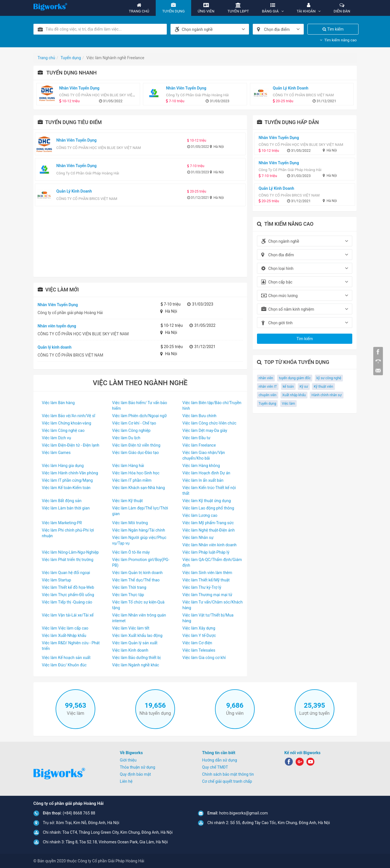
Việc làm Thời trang (129, 587)
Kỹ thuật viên (323, 387)
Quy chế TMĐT (215, 767)
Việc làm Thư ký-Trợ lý (202, 587)
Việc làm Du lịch (126, 438)
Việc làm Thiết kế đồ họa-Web (68, 587)
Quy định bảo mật (136, 774)
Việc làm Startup (57, 580)
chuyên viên (268, 395)
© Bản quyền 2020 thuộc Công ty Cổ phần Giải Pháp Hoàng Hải (89, 861)
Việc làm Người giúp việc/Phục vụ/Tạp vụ (139, 540)
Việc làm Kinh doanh (130, 650)
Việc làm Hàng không (201, 466)
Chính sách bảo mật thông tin (228, 774)
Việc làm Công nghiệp (131, 430)
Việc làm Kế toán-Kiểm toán (66, 488)
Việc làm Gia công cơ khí (204, 658)
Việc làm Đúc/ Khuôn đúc (64, 665)
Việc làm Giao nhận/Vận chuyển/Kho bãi (204, 455)
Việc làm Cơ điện (197, 643)
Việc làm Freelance (199, 445)
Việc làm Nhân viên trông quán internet (139, 618)
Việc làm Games (56, 453)
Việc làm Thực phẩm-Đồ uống (68, 595)
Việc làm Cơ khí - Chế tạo (134, 423)
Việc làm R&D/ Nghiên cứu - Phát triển (71, 646)
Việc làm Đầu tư (196, 438)
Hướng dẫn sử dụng (220, 760)
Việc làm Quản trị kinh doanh (137, 573)
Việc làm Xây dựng (199, 628)
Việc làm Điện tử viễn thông (136, 445)
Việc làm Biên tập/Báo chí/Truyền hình (212, 406)
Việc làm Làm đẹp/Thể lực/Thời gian (140, 511)
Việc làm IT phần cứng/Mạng (68, 480)
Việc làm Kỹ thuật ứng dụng (207, 501)
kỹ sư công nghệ (329, 378)
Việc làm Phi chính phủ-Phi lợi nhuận (68, 533)
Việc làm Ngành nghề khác (136, 665)
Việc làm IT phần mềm (132, 480)
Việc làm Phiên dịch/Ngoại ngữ (139, 416)
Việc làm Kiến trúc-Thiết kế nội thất (209, 490)
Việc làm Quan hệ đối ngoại (66, 573)
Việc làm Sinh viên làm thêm (207, 573)
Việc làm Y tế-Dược (199, 635)
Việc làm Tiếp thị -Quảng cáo (67, 602)
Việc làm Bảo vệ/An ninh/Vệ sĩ (69, 416)
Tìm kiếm (333, 29)
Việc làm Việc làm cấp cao (65, 628)
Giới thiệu (128, 760)
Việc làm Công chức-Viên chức (209, 423)
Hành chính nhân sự (326, 395)
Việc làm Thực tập (128, 595)
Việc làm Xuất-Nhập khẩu (64, 635)
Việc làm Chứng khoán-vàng (67, 423)
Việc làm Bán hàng (58, 403)
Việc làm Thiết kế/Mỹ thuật (206, 580)
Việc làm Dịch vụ (57, 438)
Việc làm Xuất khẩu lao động (137, 635)
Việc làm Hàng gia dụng (63, 466)
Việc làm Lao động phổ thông (208, 508)
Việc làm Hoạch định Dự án (206, 473)
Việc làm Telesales (199, 650)
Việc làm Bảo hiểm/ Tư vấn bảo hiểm (140, 406)
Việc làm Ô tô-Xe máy (131, 552)
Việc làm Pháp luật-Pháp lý (206, 552)
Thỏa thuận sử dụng (138, 767)
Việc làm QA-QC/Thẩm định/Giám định (212, 562)
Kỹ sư (304, 387)
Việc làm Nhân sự (198, 538)
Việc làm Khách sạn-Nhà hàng (138, 488)
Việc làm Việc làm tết (131, 628)
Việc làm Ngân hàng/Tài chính (139, 530)
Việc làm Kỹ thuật (127, 501)
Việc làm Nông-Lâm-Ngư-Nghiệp (70, 552)
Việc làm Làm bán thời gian (66, 508)
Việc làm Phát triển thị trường (68, 560)
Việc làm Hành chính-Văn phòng (70, 473)
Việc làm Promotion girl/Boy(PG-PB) (141, 562)
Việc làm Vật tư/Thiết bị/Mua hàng (208, 618)
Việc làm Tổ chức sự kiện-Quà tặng (138, 605)
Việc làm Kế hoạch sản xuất (66, 658)
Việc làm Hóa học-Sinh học (136, 473)
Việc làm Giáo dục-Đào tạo (135, 453)
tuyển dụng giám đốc (295, 378)
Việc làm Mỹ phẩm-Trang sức (208, 523)
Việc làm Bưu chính (199, 416)
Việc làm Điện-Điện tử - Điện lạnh (71, 445)
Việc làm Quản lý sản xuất (135, 643)
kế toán (288, 387)
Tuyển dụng (267, 404)
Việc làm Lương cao (200, 515)
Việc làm (288, 404)
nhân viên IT (268, 387)
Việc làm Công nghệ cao (63, 430)
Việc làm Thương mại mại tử (207, 595)
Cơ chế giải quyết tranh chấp (227, 781)
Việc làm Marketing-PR (62, 523)
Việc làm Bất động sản (62, 501)
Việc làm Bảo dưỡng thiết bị (136, 658)
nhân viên (266, 378)
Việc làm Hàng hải (128, 466)
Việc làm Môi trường (130, 523)
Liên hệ (126, 781)
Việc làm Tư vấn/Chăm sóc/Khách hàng (212, 605)
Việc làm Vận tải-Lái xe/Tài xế (68, 615)
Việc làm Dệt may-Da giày (205, 430)
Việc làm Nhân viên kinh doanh (209, 545)
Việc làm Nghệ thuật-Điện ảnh (208, 530)
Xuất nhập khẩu (294, 395)
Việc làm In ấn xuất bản (203, 480)
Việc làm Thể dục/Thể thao (136, 580)
